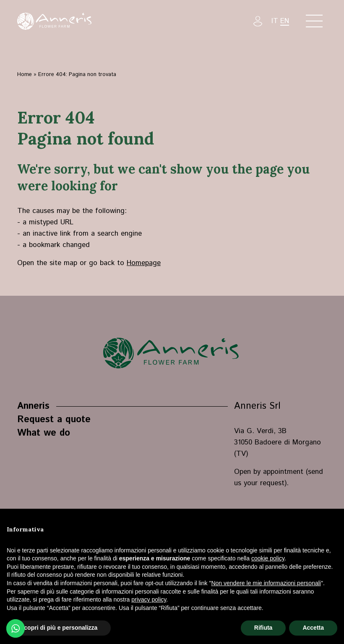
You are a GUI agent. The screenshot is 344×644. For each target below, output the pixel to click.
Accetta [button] (313, 628)
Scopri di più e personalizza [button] (59, 628)
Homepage (144, 263)
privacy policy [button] (149, 599)
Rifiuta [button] (263, 628)
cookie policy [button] (268, 558)
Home (25, 75)
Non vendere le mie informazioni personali (266, 583)
